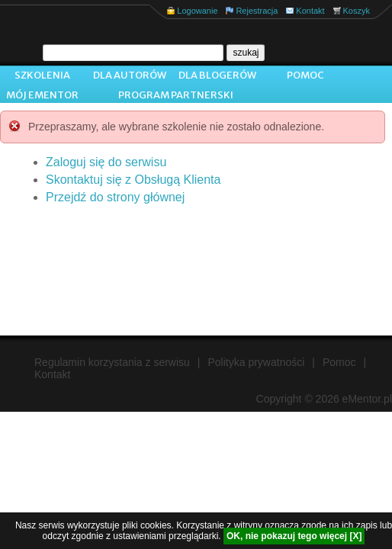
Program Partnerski (176, 95)
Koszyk (357, 11)
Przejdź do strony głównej (115, 197)
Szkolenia (42, 75)
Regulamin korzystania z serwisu (112, 362)
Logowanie (197, 11)
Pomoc (305, 75)
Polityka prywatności (257, 362)
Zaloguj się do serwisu (106, 162)
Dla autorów (130, 75)
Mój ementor (42, 95)
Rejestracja (257, 11)
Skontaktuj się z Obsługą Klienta (133, 180)
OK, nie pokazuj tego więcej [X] (294, 536)
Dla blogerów (217, 75)
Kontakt (310, 11)
